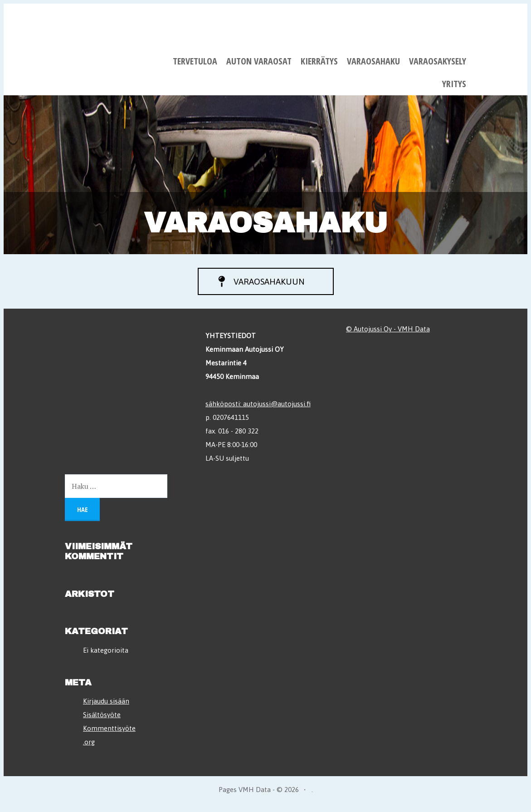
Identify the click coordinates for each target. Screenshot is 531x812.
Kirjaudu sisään (106, 706)
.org (89, 747)
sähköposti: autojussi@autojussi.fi (258, 408)
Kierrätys (319, 61)
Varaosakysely (438, 61)
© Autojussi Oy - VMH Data (388, 333)
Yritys (454, 84)
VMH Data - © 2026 (269, 795)
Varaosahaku (373, 61)
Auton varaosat (259, 61)
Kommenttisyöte (109, 733)
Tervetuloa (195, 61)
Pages (229, 795)
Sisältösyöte (102, 720)
